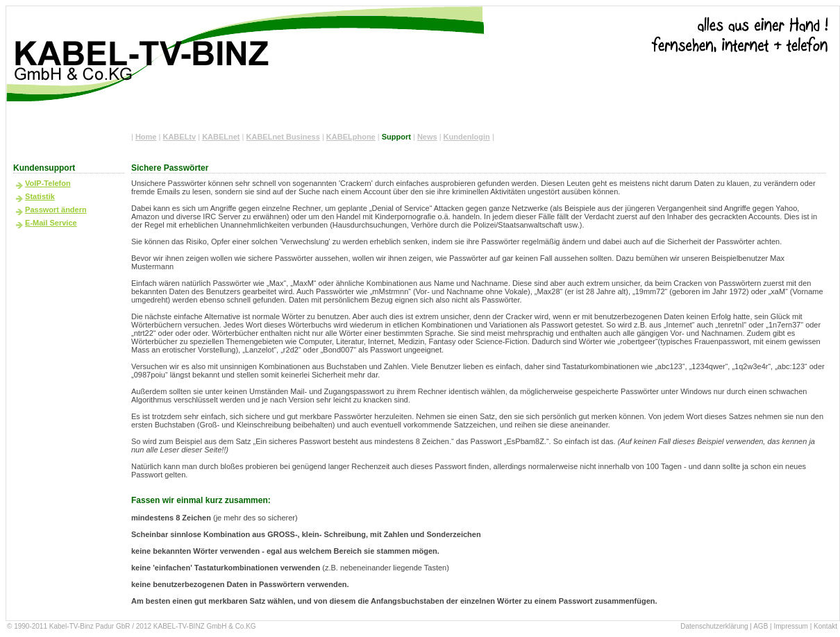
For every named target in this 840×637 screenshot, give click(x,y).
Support (396, 137)
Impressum (790, 626)
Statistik (40, 196)
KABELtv (179, 137)
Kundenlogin (467, 137)
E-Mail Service (51, 223)
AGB (761, 626)
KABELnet (221, 137)
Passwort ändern (56, 210)
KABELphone (351, 137)
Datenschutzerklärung (714, 626)
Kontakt (825, 626)
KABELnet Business (283, 137)
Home (146, 137)
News (427, 137)
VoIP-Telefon (48, 183)
